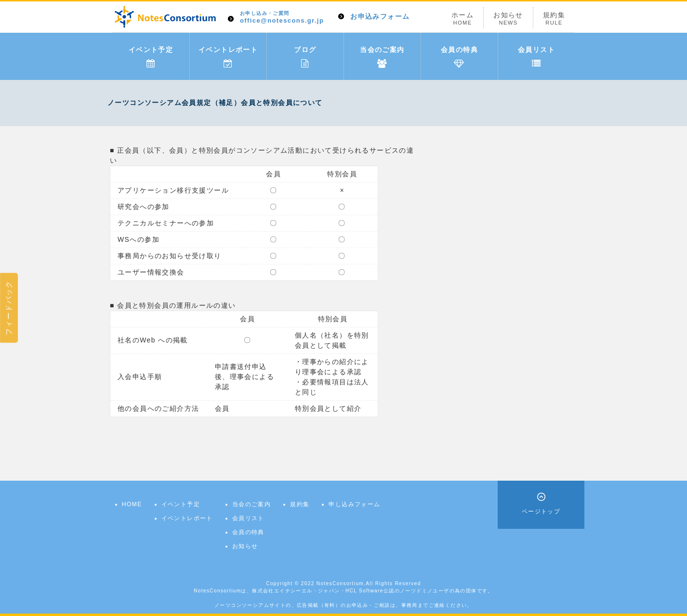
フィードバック (9, 308)
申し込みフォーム (354, 504)
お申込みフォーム (380, 16)
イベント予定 (151, 57)
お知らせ (508, 19)
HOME (132, 504)
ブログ (305, 57)
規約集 (554, 19)
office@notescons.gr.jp (282, 18)
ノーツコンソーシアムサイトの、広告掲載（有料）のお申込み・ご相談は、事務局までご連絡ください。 (343, 605)
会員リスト (536, 57)
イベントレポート (228, 57)
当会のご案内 (382, 57)
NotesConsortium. (341, 583)
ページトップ (541, 511)
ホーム (462, 19)
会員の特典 (459, 57)
